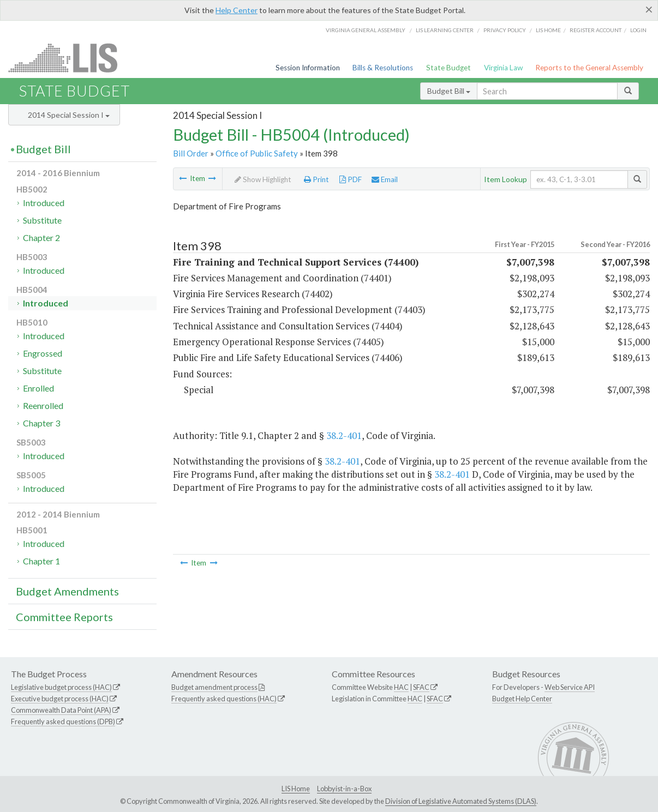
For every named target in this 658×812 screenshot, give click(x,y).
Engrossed (43, 353)
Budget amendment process (214, 687)
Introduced (44, 203)
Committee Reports (64, 617)
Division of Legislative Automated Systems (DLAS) (461, 801)
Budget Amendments (67, 591)
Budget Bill (449, 91)
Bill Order (191, 153)
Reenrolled (43, 405)
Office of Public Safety (257, 153)
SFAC (421, 687)
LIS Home (296, 789)
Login (638, 30)
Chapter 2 (41, 237)
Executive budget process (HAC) (60, 699)
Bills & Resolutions (383, 68)
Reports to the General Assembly (589, 68)
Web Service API (570, 687)
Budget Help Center (522, 699)
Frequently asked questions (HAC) (224, 699)
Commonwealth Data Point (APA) (61, 710)
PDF (351, 179)
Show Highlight (263, 179)
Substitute (42, 220)
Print (316, 179)
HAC (401, 687)
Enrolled (38, 388)
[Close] (649, 9)
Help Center (237, 10)
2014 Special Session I (69, 115)
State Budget (448, 68)
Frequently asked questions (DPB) (63, 721)
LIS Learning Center (445, 30)
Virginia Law (503, 68)
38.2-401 (344, 435)
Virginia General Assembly (366, 30)
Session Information (308, 68)
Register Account (596, 30)
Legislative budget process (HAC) (61, 687)
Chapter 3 (41, 423)
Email (385, 179)
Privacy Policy (505, 30)
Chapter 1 (41, 561)
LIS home (548, 30)
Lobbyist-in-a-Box (344, 789)
